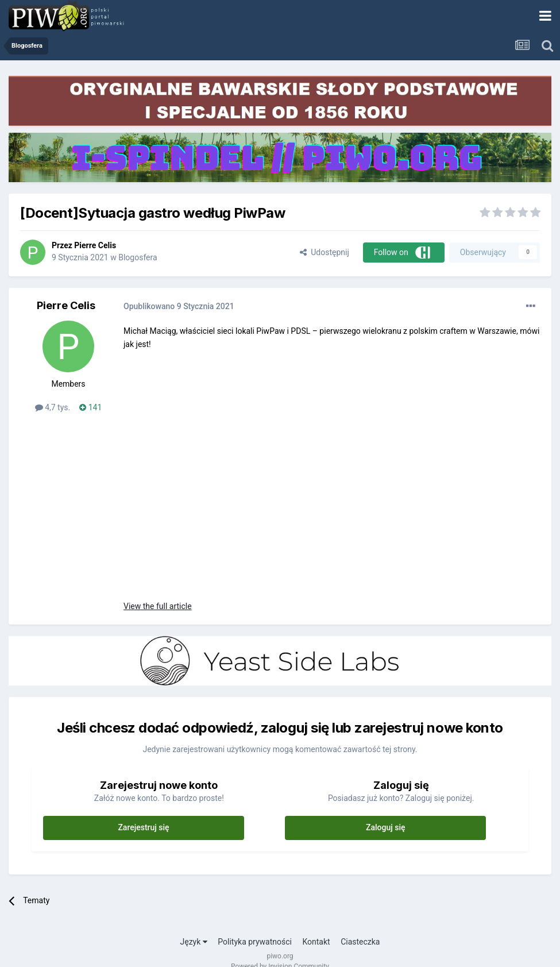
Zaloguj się (386, 827)
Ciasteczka (360, 942)
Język (194, 942)
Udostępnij (324, 252)
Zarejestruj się (143, 827)
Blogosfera (138, 257)
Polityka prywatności (255, 942)
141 (90, 407)
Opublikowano (179, 306)
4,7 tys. (53, 407)
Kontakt (316, 942)
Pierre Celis (95, 245)
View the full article (158, 606)
